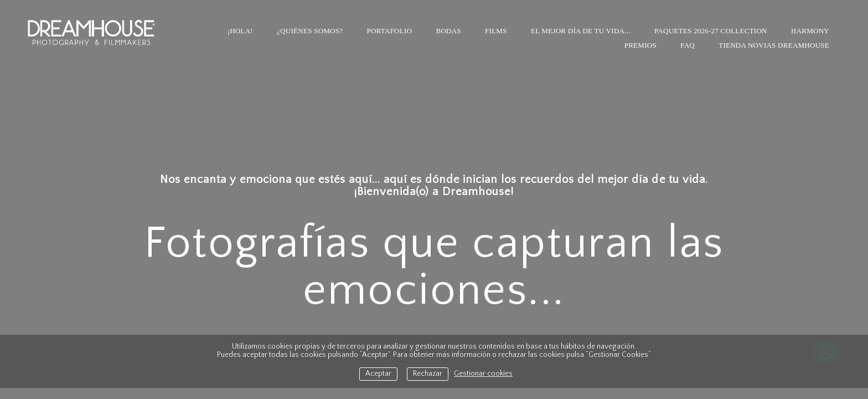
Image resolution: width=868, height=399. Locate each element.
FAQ (688, 45)
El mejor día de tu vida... (581, 31)
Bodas (448, 31)
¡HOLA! (240, 31)
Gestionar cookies (483, 374)
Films (496, 31)
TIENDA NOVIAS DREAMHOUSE (774, 45)
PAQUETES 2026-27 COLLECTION (711, 31)
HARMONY (810, 31)
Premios (640, 45)
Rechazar (428, 374)
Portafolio (390, 31)
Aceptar (378, 374)
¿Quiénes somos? (310, 31)
